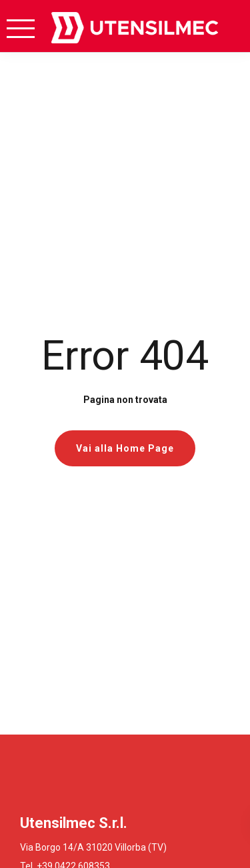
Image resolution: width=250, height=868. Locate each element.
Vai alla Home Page (125, 448)
